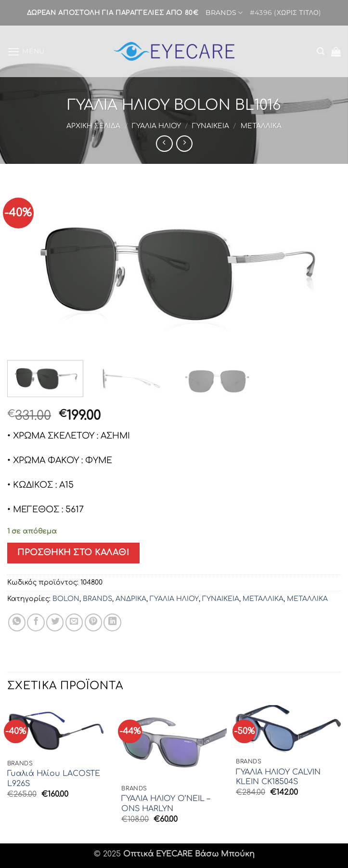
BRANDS (224, 13)
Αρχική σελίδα (93, 126)
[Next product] (164, 144)
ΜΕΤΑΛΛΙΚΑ (261, 126)
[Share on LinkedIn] (112, 622)
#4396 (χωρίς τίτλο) (285, 13)
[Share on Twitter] (55, 622)
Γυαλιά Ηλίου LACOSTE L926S (54, 779)
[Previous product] (184, 144)
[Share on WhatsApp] (17, 622)
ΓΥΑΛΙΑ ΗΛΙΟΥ (156, 126)
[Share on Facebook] (36, 622)
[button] (26, 51)
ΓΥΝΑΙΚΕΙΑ (211, 126)
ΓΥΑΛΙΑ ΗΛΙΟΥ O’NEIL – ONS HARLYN (166, 804)
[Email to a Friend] (74, 622)
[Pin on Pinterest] (93, 622)
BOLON (66, 599)
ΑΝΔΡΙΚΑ (131, 599)
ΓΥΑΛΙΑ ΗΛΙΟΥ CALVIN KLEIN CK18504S (278, 777)
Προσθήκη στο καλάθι (73, 553)
